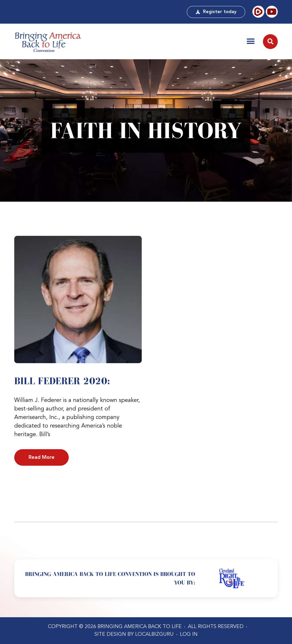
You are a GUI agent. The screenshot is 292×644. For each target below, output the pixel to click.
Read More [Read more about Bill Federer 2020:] (41, 457)
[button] (251, 41)
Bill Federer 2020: (62, 381)
